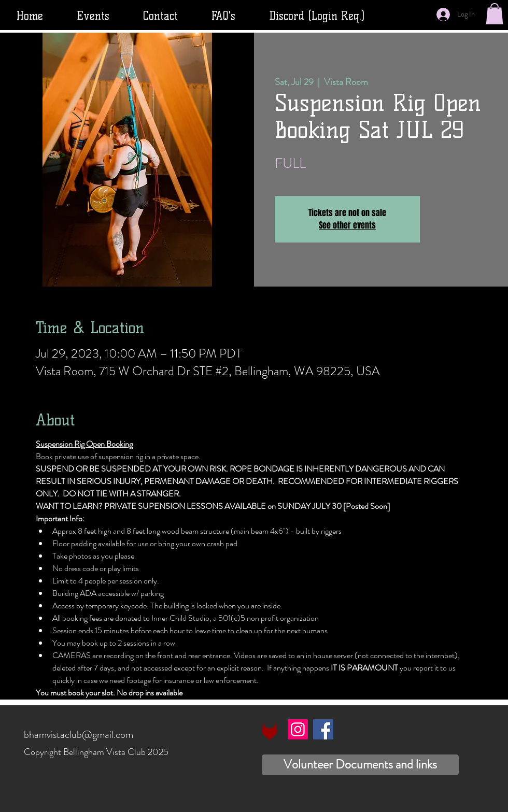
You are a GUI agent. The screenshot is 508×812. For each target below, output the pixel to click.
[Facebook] (323, 729)
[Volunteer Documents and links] (360, 765)
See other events (347, 225)
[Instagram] (298, 729)
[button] (495, 14)
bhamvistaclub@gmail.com (79, 735)
